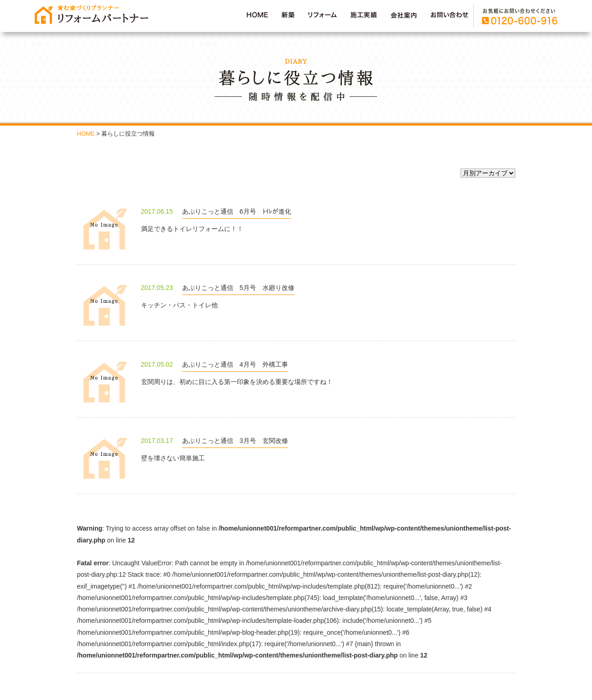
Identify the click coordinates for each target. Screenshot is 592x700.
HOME (86, 134)
